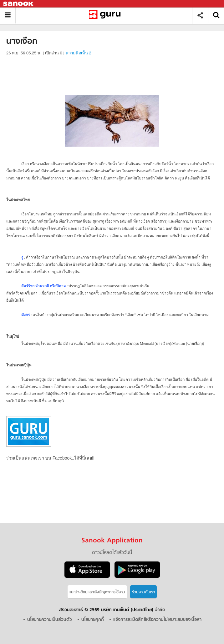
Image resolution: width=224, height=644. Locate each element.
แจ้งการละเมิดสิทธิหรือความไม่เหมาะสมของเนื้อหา (157, 620)
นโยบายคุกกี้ (93, 620)
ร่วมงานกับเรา (143, 592)
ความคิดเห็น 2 (79, 53)
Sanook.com (19, 4)
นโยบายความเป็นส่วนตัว (50, 620)
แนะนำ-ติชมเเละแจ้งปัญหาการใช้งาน (97, 592)
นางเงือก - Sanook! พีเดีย (106, 15)
